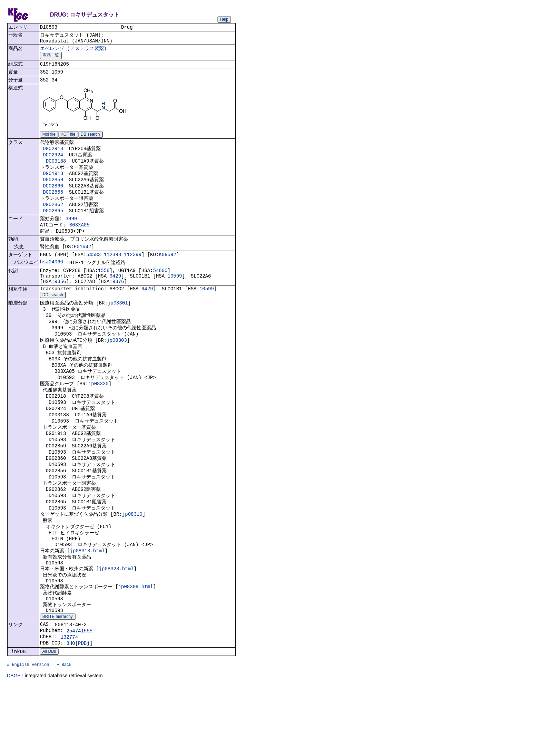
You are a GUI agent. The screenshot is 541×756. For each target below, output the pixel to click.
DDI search (53, 320)
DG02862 (53, 218)
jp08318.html (87, 604)
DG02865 (53, 225)
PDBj (84, 710)
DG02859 (53, 190)
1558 (104, 292)
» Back (64, 734)
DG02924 (53, 163)
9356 (60, 305)
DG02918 (53, 156)
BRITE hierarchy (58, 679)
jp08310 (132, 563)
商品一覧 (51, 59)
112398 (112, 274)
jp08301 (118, 328)
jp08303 (117, 370)
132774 (69, 703)
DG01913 (53, 183)
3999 (71, 234)
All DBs (49, 719)
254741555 (79, 695)
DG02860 (53, 197)
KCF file (68, 140)
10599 (175, 298)
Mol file (49, 140)
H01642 (82, 265)
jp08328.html (116, 625)
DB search (90, 140)
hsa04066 (52, 282)
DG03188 (56, 170)
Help (224, 19)
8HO (71, 710)
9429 (115, 298)
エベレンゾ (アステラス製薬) (73, 51)
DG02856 (53, 204)
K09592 (167, 274)
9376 (118, 305)
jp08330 (99, 418)
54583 (94, 274)
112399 (132, 274)
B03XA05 (80, 241)
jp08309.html (136, 645)
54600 (160, 292)
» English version (28, 734)
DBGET (15, 746)
